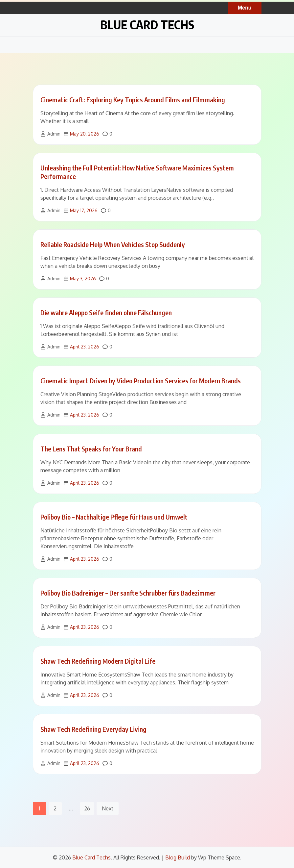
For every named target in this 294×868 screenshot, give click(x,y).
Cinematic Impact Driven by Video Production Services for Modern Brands (141, 381)
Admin (54, 134)
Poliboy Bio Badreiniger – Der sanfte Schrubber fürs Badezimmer (128, 593)
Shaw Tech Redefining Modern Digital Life (98, 661)
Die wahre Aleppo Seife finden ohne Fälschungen (106, 312)
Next (108, 808)
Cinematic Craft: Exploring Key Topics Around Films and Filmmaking (133, 100)
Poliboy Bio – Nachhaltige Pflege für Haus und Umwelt (114, 517)
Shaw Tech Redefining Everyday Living (93, 729)
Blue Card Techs (147, 25)
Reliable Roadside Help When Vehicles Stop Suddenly (113, 244)
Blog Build (178, 857)
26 (87, 808)
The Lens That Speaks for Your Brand (91, 449)
